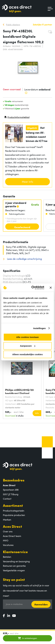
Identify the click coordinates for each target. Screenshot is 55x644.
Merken (7, 520)
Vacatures (8, 545)
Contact (7, 499)
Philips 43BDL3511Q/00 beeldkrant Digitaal (19, 391)
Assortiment (13, 505)
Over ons (8, 531)
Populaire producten (14, 515)
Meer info (27, 182)
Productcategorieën (14, 511)
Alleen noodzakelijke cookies (28, 354)
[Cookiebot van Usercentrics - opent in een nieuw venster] (33, 288)
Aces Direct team (12, 536)
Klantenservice (15, 552)
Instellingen (40, 328)
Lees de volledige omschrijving (24, 259)
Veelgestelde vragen (14, 570)
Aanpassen (28, 346)
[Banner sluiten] (51, 288)
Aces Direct (12, 526)
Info (37, 413)
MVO (6, 540)
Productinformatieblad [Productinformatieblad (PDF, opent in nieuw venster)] (17, 118)
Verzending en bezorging (16, 561)
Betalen (7, 557)
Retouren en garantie (14, 566)
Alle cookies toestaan (27, 337)
